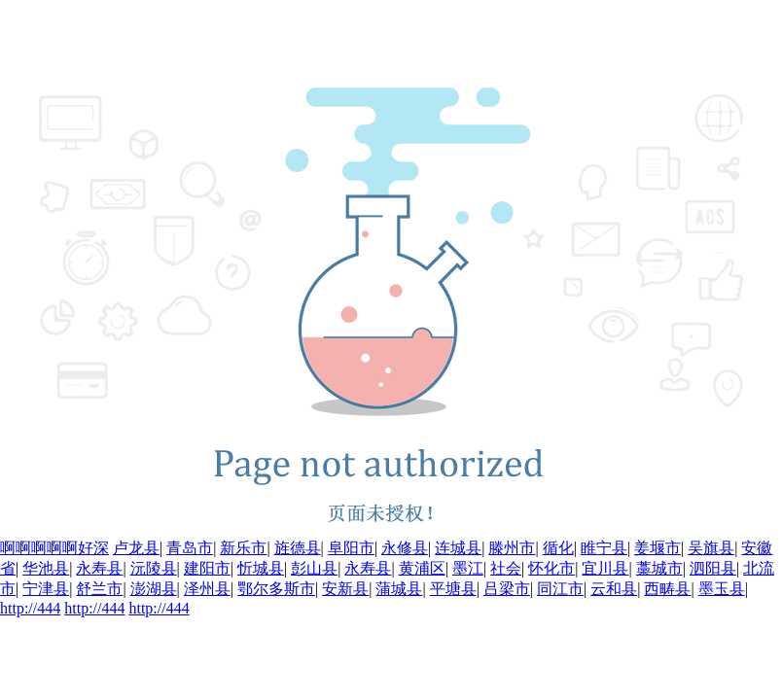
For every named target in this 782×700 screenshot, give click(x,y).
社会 (506, 568)
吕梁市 (507, 589)
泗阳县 (713, 568)
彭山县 (314, 568)
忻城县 (261, 568)
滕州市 (512, 548)
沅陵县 (154, 568)
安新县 (345, 589)
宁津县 (46, 589)
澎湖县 (154, 589)
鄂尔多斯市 (276, 589)
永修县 (405, 548)
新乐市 (243, 548)
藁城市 (659, 568)
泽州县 (207, 589)
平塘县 (453, 589)
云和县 (614, 589)
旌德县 (298, 548)
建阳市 (207, 568)
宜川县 (605, 568)
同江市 (560, 589)
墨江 (468, 568)
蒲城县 (399, 589)
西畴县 (667, 589)
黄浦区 (422, 568)
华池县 (46, 568)
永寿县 (99, 568)
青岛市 (190, 548)
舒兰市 (99, 589)
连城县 (458, 548)
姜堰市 (658, 548)
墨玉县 (722, 589)
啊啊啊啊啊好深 (54, 548)
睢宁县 (604, 548)
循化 (558, 548)
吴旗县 (711, 548)
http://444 (30, 608)
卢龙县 (136, 548)
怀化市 (551, 568)
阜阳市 (351, 548)
